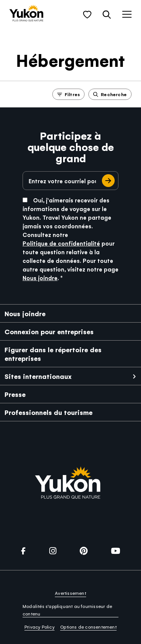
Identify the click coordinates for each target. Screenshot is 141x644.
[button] (87, 15)
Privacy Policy (39, 627)
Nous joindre (40, 278)
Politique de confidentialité (61, 243)
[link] (26, 14)
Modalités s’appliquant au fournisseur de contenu (67, 610)
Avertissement (70, 593)
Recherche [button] (110, 94)
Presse (15, 394)
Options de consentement (88, 627)
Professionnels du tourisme (49, 412)
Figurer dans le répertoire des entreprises (53, 354)
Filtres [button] (68, 94)
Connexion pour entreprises (49, 331)
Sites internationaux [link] (38, 376)
